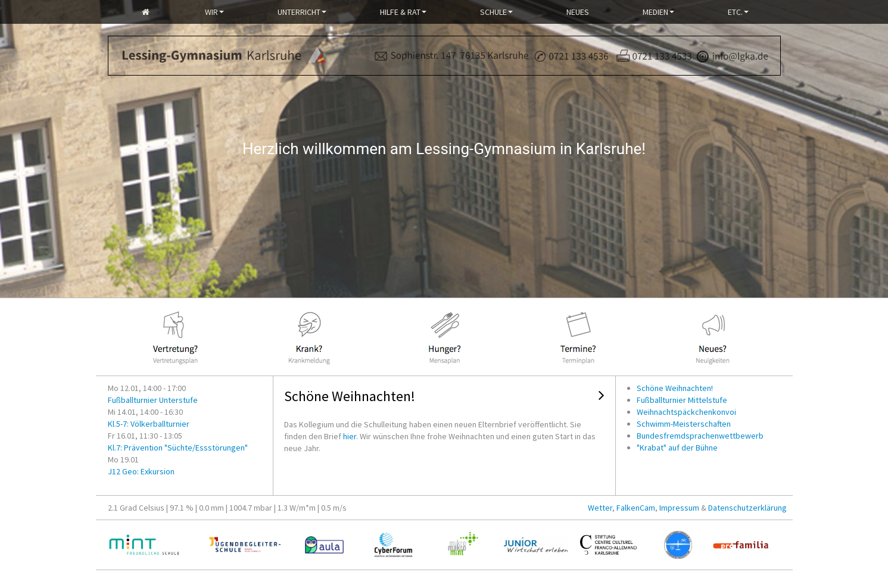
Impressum (679, 508)
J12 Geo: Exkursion (141, 471)
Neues (578, 12)
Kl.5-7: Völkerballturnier (149, 424)
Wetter (600, 508)
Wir (214, 12)
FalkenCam (636, 508)
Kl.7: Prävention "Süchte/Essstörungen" (178, 448)
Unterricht (302, 12)
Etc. (738, 12)
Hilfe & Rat (403, 12)
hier (350, 436)
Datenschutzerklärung (747, 508)
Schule (496, 12)
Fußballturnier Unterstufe (153, 400)
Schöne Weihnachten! (350, 396)
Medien (658, 12)
